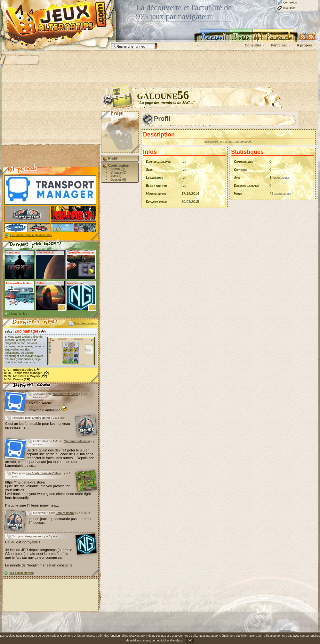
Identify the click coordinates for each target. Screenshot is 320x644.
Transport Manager (65, 394)
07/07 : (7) (22, 370)
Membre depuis (156, 194)
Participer (279, 45)
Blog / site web (156, 186)
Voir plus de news (85, 323)
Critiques (240, 170)
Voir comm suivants (22, 573)
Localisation (155, 178)
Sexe (149, 170)
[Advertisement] (51, 125)
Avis (237, 178)
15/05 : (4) (25, 376)
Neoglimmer (33, 536)
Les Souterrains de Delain (44, 473)
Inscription (290, 8)
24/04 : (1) (17, 379)
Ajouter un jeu (18, 314)
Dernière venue (156, 202)
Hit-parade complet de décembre (31, 235)
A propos (304, 45)
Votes (238, 194)
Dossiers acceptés (247, 186)
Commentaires (243, 162)
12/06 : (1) (26, 373)
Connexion (290, 3)
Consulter (253, 45)
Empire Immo (41, 418)
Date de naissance (158, 162)
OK (190, 640)
